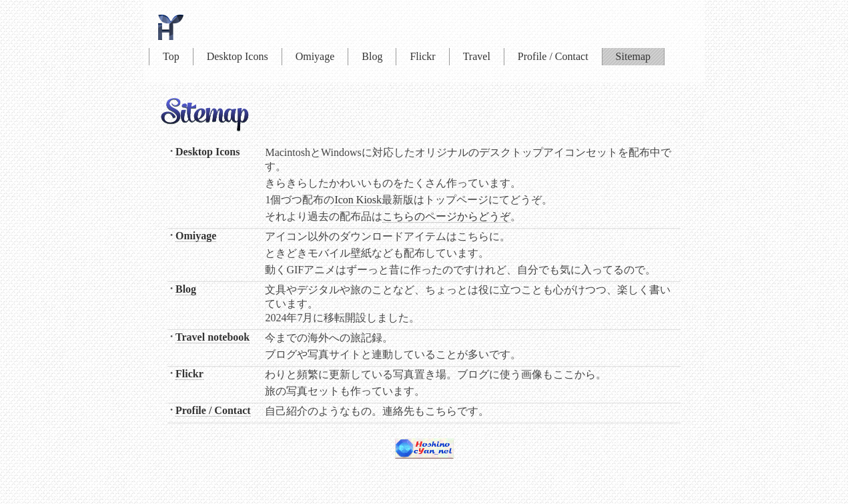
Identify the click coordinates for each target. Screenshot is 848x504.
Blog (372, 56)
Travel (477, 56)
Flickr (422, 56)
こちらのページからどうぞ (446, 216)
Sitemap (633, 56)
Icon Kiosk (358, 200)
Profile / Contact (553, 56)
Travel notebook (213, 337)
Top (171, 56)
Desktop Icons (238, 56)
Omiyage (315, 56)
